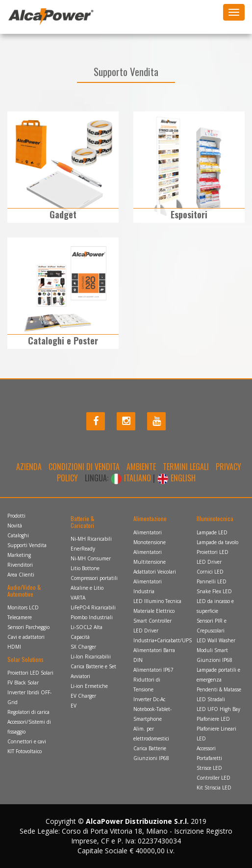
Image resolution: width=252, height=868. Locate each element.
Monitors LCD (23, 607)
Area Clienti (21, 575)
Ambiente (141, 467)
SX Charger (83, 647)
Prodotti (16, 516)
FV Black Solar (23, 683)
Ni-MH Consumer (91, 558)
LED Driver (146, 631)
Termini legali (186, 467)
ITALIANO (132, 478)
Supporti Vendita (27, 545)
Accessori (206, 748)
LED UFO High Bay (218, 709)
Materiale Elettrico (154, 611)
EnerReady (83, 549)
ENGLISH (176, 478)
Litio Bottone (85, 568)
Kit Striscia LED (214, 788)
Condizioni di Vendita (84, 467)
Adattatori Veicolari (155, 572)
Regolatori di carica (28, 712)
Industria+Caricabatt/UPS (163, 640)
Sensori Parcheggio (28, 627)
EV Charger (83, 696)
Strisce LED (209, 768)
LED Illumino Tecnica (157, 601)
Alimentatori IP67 (153, 670)
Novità (15, 526)
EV (74, 706)
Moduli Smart (212, 650)
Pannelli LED (212, 581)
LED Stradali (211, 699)
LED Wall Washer (216, 640)
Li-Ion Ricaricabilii (91, 657)
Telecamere (20, 617)
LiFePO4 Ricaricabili (93, 607)
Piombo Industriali (92, 617)
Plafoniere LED (213, 719)
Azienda (29, 467)
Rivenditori (20, 565)
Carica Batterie (150, 748)
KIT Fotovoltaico (25, 751)
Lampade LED (212, 532)
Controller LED (214, 778)
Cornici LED (210, 572)
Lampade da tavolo (217, 542)
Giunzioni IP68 (151, 758)
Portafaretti (209, 758)
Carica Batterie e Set (93, 666)
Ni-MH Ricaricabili (91, 539)
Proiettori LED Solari (30, 673)
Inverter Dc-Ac (149, 699)
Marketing (19, 555)
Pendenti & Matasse (219, 689)
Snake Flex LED (214, 591)
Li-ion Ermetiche (89, 686)
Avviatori (80, 676)
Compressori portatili (94, 578)
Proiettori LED (213, 552)
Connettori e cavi (27, 741)
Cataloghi (18, 535)
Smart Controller (152, 621)
